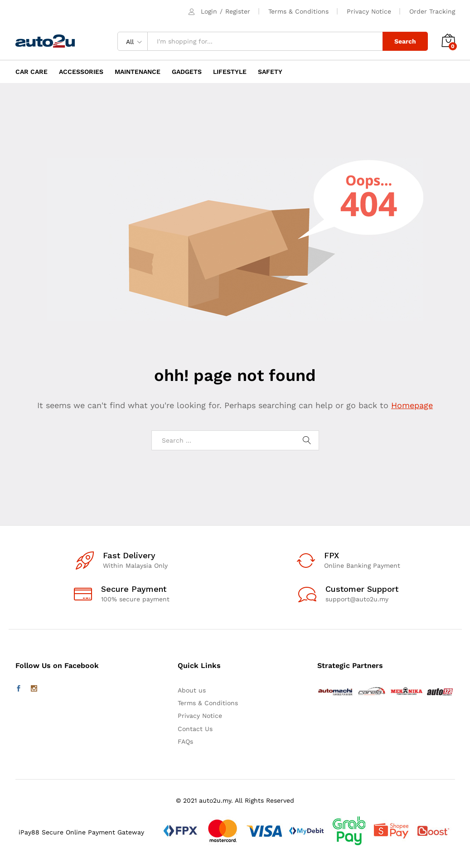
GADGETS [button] (187, 72)
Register (238, 11)
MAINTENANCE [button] (138, 72)
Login (209, 11)
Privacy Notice (369, 11)
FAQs (185, 741)
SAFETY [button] (270, 72)
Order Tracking (432, 11)
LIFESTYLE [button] (230, 72)
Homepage (412, 405)
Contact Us (195, 729)
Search (405, 41)
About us (192, 690)
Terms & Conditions (298, 11)
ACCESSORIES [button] (81, 72)
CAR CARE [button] (31, 72)
